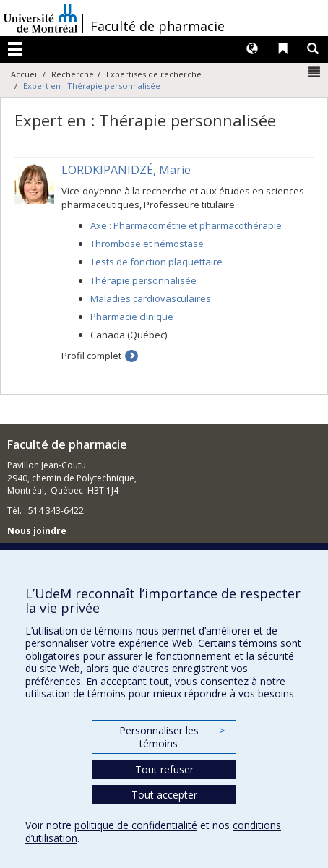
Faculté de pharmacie (157, 26)
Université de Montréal (40, 18)
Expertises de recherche (154, 74)
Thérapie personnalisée (143, 280)
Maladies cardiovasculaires (151, 298)
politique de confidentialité (136, 825)
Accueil (25, 74)
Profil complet (91, 356)
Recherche (73, 74)
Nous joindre (37, 531)
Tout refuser (164, 769)
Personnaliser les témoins (172, 737)
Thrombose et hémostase (147, 244)
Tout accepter (164, 795)
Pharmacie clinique (132, 317)
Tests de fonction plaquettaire (156, 262)
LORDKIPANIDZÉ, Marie (126, 170)
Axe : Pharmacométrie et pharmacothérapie (186, 225)
